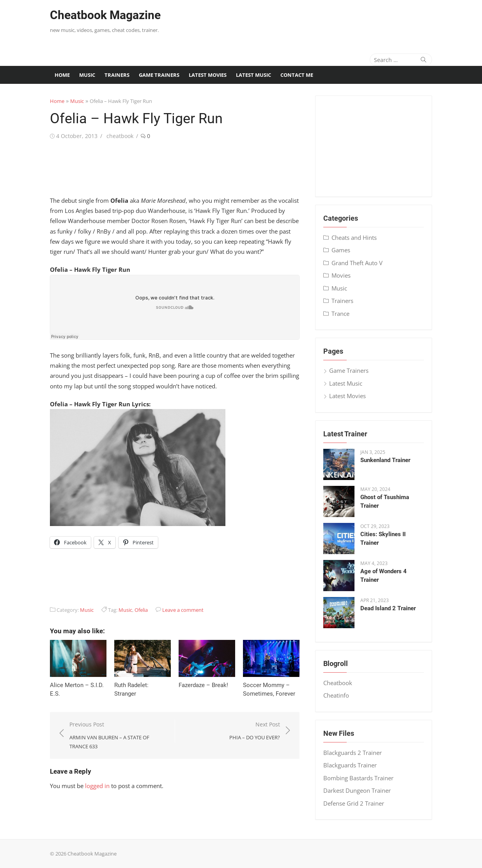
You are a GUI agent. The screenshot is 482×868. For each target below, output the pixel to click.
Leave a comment (183, 610)
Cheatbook (338, 683)
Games (341, 250)
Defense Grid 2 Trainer (354, 803)
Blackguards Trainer (350, 765)
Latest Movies (208, 75)
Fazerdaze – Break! (203, 685)
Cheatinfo (336, 695)
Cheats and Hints (354, 237)
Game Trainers (159, 75)
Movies (341, 275)
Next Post (255, 731)
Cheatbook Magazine (105, 15)
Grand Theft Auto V (357, 263)
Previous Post (118, 736)
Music (87, 75)
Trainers (117, 75)
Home (62, 75)
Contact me (297, 75)
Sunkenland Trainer (385, 460)
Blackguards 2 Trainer (353, 753)
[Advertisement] (322, 21)
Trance (340, 314)
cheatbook (120, 136)
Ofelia (141, 610)
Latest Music (253, 75)
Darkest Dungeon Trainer (357, 790)
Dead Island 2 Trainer (388, 608)
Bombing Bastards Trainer (358, 778)
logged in (97, 786)
